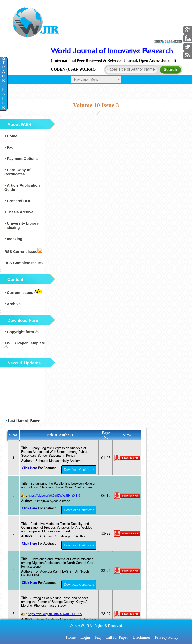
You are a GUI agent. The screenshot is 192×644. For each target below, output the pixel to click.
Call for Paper (117, 637)
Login (85, 637)
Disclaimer (141, 637)
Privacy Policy (167, 637)
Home (71, 637)
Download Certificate (79, 470)
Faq (98, 637)
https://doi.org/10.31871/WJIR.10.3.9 (54, 495)
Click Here (30, 468)
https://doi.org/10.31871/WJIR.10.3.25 (55, 614)
